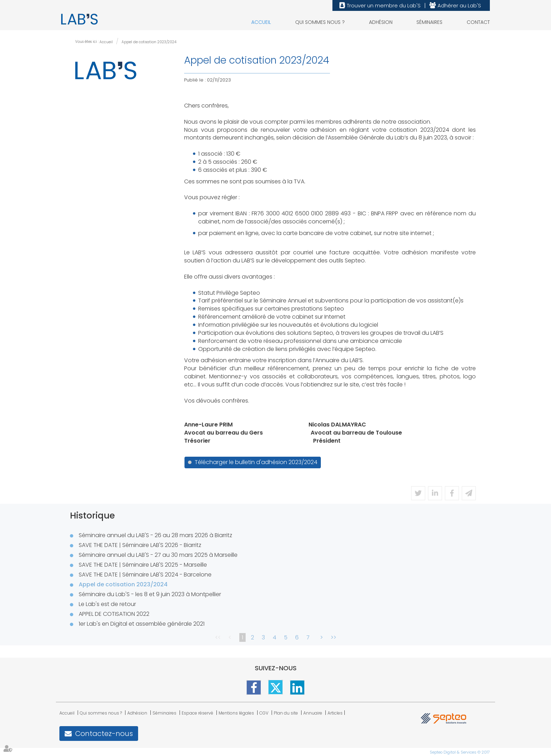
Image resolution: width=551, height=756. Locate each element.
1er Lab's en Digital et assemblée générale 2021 (142, 624)
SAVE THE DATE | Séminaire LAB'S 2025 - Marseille (143, 565)
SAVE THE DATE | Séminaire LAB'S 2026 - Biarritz (140, 545)
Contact (478, 22)
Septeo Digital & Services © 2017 (460, 752)
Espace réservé (197, 713)
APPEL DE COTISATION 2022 (114, 614)
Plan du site (286, 713)
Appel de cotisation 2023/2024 (149, 42)
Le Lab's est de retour (107, 604)
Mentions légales (236, 713)
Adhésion (381, 22)
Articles (335, 713)
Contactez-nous (104, 734)
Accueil (261, 22)
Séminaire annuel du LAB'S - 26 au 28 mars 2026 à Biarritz (155, 535)
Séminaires (429, 22)
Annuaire (313, 713)
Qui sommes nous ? (320, 22)
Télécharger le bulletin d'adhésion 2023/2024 (256, 462)
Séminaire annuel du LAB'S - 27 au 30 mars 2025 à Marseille (158, 555)
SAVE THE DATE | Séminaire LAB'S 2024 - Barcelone (145, 575)
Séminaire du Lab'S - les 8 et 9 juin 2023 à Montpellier (150, 594)
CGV (264, 713)
